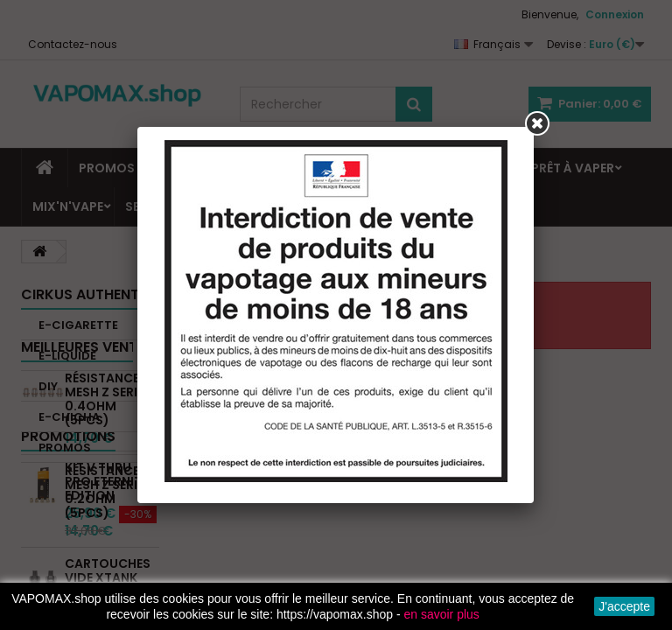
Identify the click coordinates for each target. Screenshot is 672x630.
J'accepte (624, 606)
